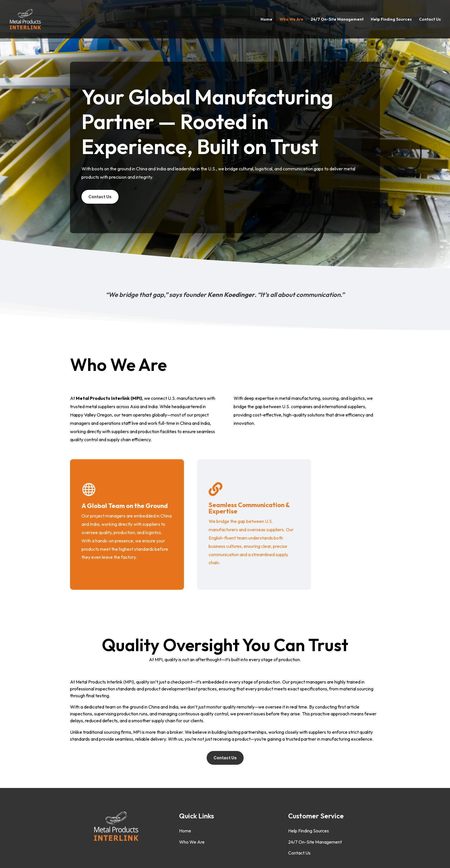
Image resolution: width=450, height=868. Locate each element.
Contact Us (430, 20)
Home (266, 20)
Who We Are (291, 20)
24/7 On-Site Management (337, 20)
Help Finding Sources (391, 20)
